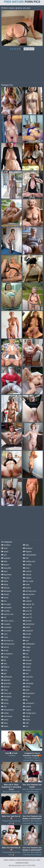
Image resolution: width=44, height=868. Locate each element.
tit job (26, 697)
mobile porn (29, 561)
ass (4, 555)
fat (4, 660)
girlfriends (7, 677)
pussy (27, 637)
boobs (5, 594)
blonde (5, 588)
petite (27, 627)
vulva (26, 716)
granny (5, 687)
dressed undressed (11, 641)
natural (27, 575)
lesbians (28, 548)
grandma (6, 683)
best (4, 571)
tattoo (27, 687)
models (27, 565)
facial (5, 657)
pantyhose (29, 624)
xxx (26, 726)
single (27, 667)
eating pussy (8, 644)
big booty (6, 575)
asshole (6, 558)
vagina (27, 710)
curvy (5, 637)
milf (26, 558)
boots (5, 598)
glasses (6, 680)
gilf (4, 674)
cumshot (6, 631)
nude (26, 584)
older (26, 598)
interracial (7, 716)
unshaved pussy (31, 703)
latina (5, 726)
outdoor (27, 601)
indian (5, 713)
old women (29, 594)
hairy (5, 690)
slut (26, 674)
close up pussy (9, 621)
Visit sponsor (29, 49)
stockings (28, 683)
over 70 (27, 617)
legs (26, 545)
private (27, 634)
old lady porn (30, 591)
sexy (26, 657)
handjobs (6, 697)
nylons (27, 588)
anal (4, 548)
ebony (5, 647)
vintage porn (29, 713)
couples (6, 624)
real (26, 641)
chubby (6, 611)
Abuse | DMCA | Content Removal (16, 860)
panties (27, 621)
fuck (4, 670)
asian (5, 552)
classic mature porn (11, 614)
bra (4, 601)
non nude (28, 581)
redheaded (29, 644)
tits (25, 700)
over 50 (27, 611)
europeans (7, 654)
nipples (27, 578)
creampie (6, 627)
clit (4, 617)
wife (26, 723)
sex (26, 654)
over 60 (27, 614)
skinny (27, 670)
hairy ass (6, 693)
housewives (7, 710)
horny (5, 703)
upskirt (27, 706)
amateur (6, 545)
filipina (5, 667)
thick (26, 690)
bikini (5, 581)
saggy (27, 647)
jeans (5, 720)
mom (26, 568)
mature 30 (28, 604)
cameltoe (6, 608)
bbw (4, 561)
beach (5, 565)
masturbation (30, 555)
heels (5, 700)
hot (4, 706)
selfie (26, 650)
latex (4, 723)
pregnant (28, 631)
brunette (6, 604)
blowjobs (6, 591)
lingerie (27, 552)
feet (4, 664)
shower (27, 664)
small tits (28, 677)
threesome (29, 693)
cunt (4, 634)
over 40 (27, 608)
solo (26, 680)
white (26, 720)
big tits (5, 578)
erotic (5, 650)
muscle (27, 571)
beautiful (6, 568)
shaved (27, 660)
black (5, 584)
